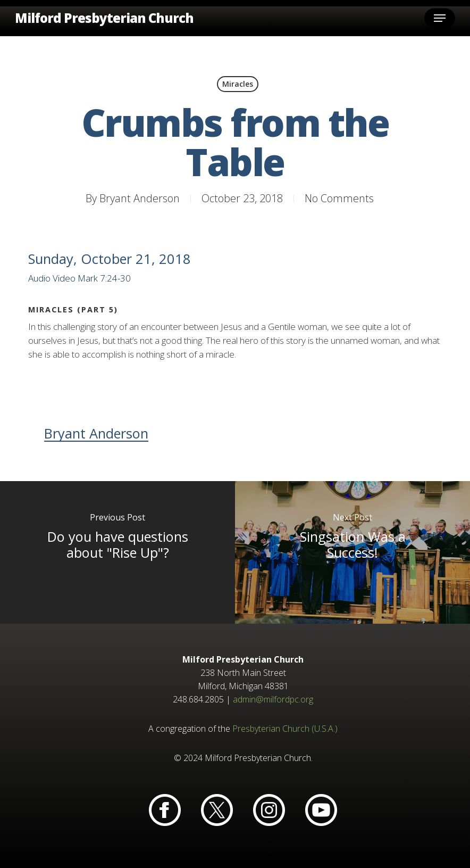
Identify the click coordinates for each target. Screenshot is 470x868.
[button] (440, 18)
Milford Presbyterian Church (104, 18)
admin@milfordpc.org (273, 699)
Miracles (238, 84)
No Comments (339, 198)
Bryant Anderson (140, 198)
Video (64, 278)
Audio (39, 278)
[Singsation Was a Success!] (352, 552)
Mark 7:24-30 (104, 278)
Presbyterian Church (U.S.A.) (285, 729)
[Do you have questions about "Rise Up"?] (117, 552)
